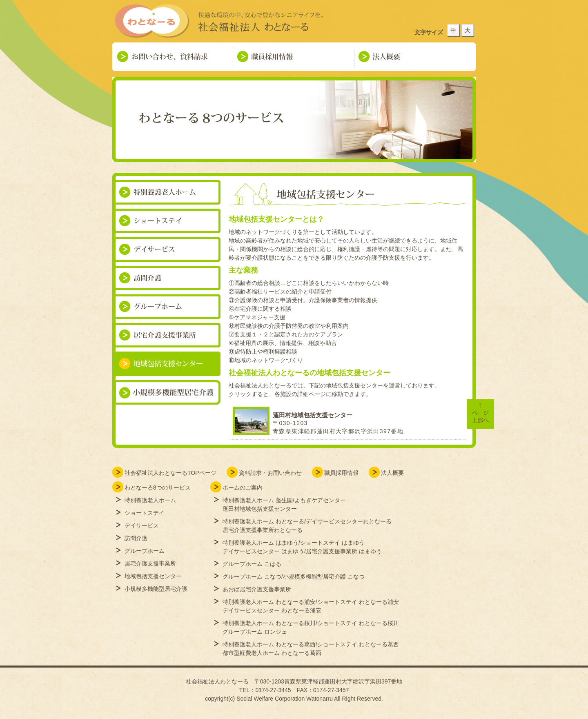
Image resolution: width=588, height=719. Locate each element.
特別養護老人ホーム (150, 500)
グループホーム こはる (252, 564)
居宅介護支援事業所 (150, 563)
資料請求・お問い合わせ (270, 473)
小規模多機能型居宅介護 (156, 589)
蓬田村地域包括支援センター (313, 415)
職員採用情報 (341, 473)
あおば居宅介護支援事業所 (257, 589)
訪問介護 (136, 538)
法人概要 (392, 473)
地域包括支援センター (153, 576)
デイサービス (142, 525)
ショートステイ (145, 513)
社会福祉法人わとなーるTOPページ (170, 473)
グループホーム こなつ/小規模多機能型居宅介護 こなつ (294, 577)
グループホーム (145, 551)
